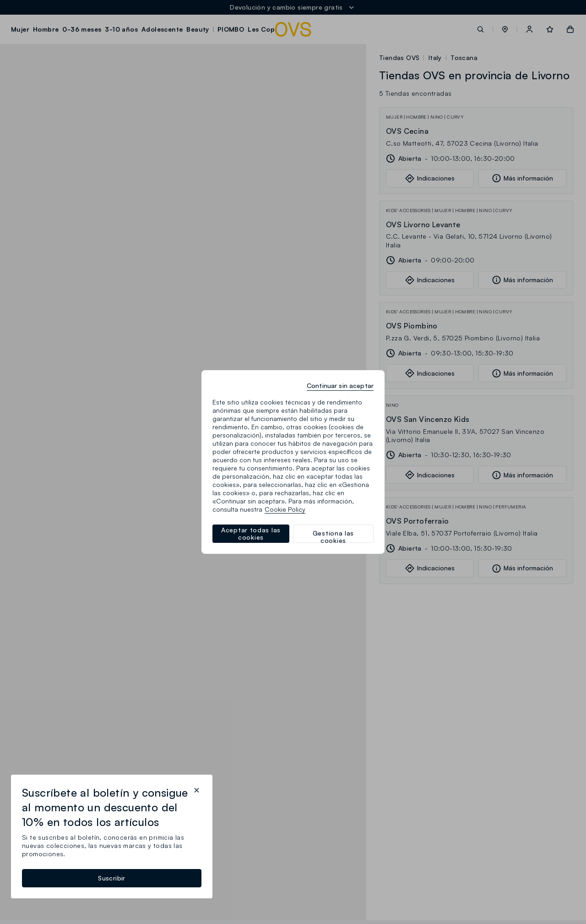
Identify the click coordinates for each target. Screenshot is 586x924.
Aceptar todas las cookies (251, 533)
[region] (293, 462)
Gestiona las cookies (333, 536)
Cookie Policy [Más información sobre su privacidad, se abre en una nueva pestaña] (285, 509)
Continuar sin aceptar (340, 385)
